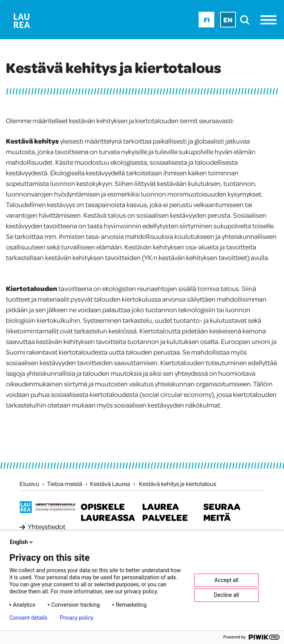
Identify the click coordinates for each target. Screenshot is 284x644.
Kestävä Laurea (110, 484)
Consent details (28, 618)
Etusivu (29, 484)
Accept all (226, 580)
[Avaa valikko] (270, 20)
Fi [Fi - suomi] (207, 20)
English (22, 542)
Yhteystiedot (47, 526)
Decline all (226, 595)
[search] (247, 20)
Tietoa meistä (65, 484)
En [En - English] (228, 20)
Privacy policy (77, 618)
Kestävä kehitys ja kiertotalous (178, 484)
